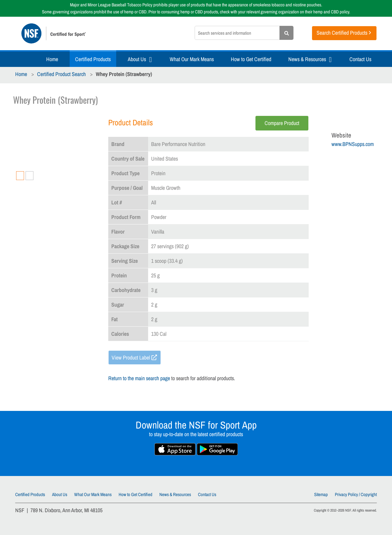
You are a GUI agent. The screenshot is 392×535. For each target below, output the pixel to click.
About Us (137, 59)
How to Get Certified (251, 59)
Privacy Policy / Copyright (356, 494)
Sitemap (321, 494)
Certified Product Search (61, 74)
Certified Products (93, 59)
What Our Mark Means (192, 59)
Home (52, 59)
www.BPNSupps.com (353, 144)
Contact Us (360, 59)
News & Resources (307, 59)
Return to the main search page (139, 378)
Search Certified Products (342, 33)
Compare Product (282, 123)
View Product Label (131, 358)
